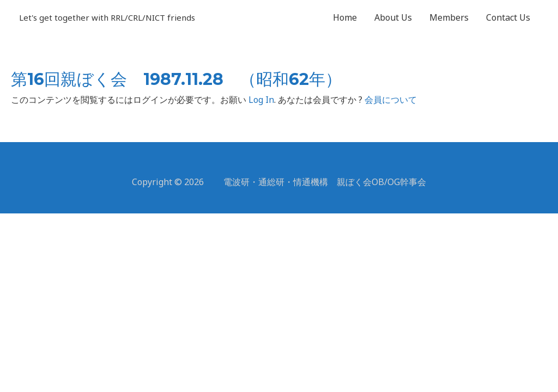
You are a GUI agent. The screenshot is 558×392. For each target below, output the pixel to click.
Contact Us (508, 17)
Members (449, 17)
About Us (393, 17)
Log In (261, 100)
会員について (391, 100)
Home (345, 17)
